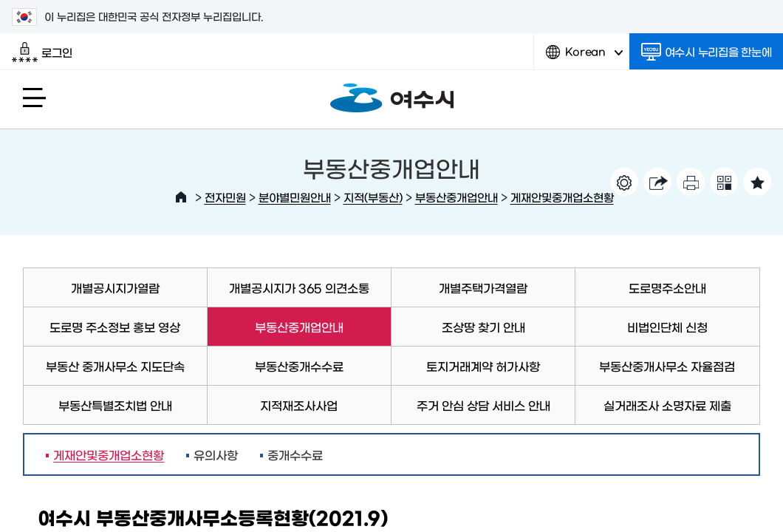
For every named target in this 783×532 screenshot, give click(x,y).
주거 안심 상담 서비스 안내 (483, 405)
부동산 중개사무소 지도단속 (115, 366)
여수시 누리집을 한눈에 (707, 52)
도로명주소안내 (667, 287)
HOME (181, 197)
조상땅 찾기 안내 (483, 327)
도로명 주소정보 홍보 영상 (115, 327)
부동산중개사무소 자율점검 (667, 366)
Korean (584, 57)
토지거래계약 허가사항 (483, 366)
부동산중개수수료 (299, 366)
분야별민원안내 (295, 197)
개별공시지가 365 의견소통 (299, 287)
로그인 (42, 52)
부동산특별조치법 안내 (115, 405)
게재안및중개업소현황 (562, 197)
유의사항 (216, 454)
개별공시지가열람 (115, 287)
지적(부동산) (373, 197)
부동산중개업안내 (457, 197)
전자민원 (225, 197)
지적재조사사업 (299, 405)
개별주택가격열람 (483, 287)
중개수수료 (295, 454)
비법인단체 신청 (667, 327)
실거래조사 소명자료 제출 (667, 405)
